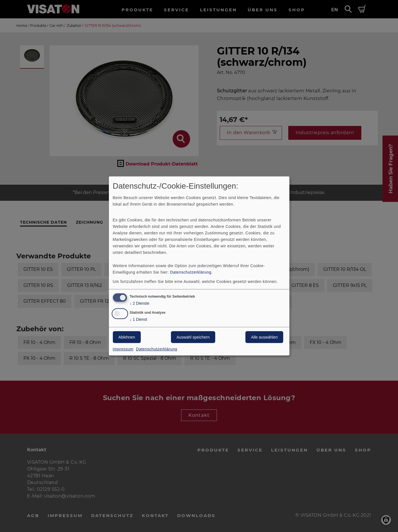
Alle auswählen (264, 337)
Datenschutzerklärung (191, 272)
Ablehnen (127, 337)
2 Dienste (140, 303)
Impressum (123, 349)
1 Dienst (138, 320)
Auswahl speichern (193, 337)
